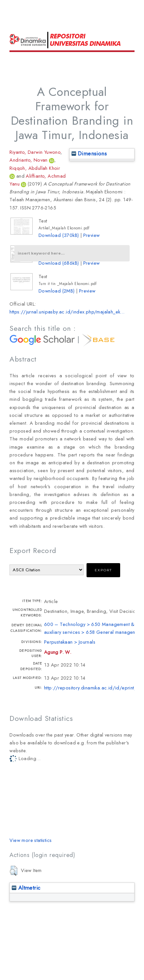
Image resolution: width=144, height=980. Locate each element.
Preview (92, 235)
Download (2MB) (57, 291)
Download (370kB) (59, 235)
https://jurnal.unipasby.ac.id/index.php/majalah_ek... (67, 312)
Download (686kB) (59, 263)
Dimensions (89, 153)
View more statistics (31, 840)
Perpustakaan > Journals (70, 642)
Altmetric (26, 888)
